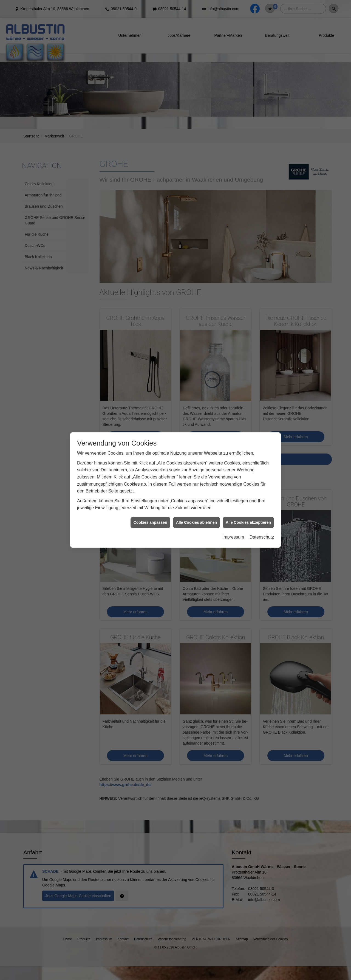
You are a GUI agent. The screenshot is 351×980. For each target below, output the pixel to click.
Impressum (233, 422)
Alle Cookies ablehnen (196, 407)
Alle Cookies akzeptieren (248, 407)
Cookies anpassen (150, 407)
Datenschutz (262, 422)
